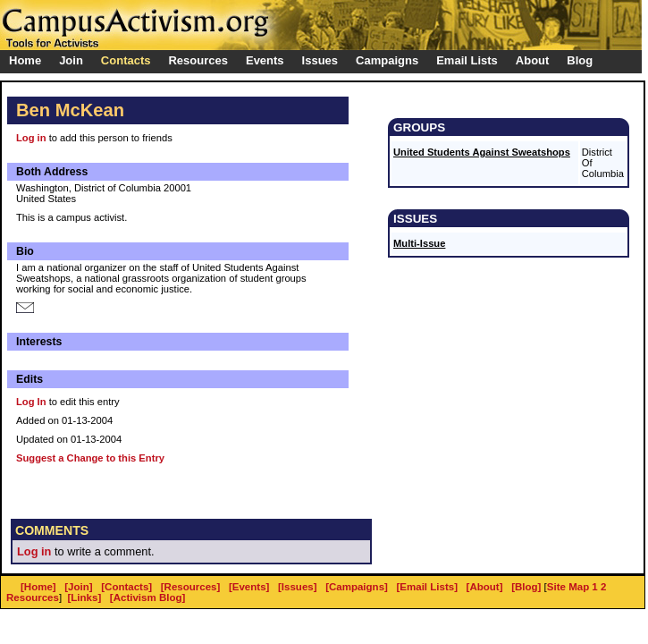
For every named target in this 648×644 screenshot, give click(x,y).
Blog (580, 60)
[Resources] (191, 587)
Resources (33, 597)
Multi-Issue (419, 243)
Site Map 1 (572, 587)
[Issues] (298, 587)
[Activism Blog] (147, 597)
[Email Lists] (427, 587)
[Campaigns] (357, 587)
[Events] (249, 587)
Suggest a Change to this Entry (90, 458)
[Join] (78, 587)
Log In (31, 402)
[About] (485, 587)
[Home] (38, 587)
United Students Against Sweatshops (482, 152)
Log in (31, 138)
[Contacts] (126, 587)
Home (25, 60)
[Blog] (526, 587)
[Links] (85, 597)
